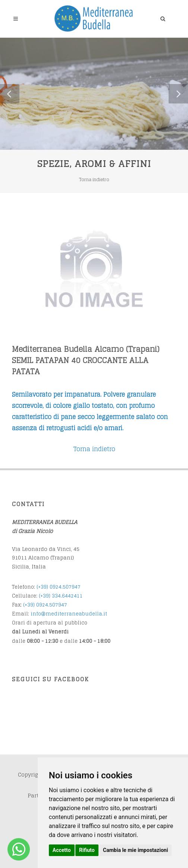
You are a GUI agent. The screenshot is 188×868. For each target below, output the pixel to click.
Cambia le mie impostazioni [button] (135, 850)
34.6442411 (69, 596)
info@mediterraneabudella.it (69, 614)
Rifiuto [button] (87, 850)
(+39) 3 (47, 596)
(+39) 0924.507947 (59, 587)
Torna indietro (94, 179)
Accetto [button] (62, 850)
